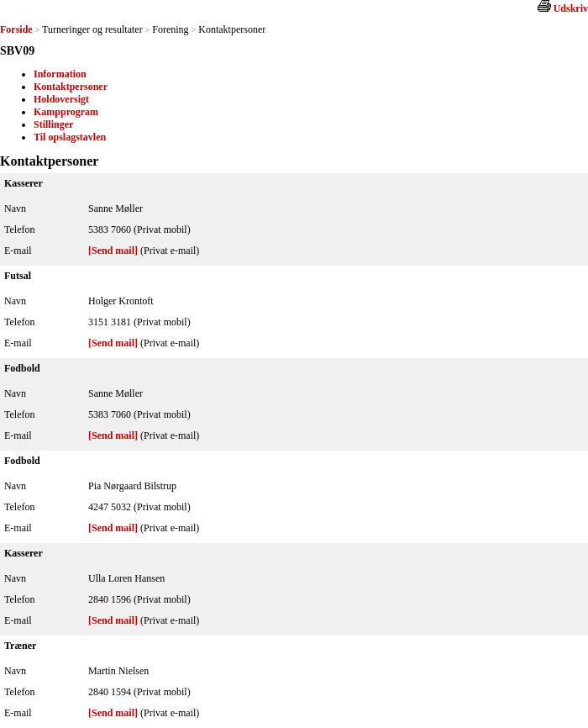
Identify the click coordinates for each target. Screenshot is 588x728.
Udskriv (571, 8)
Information (60, 74)
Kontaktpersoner (71, 87)
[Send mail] (113, 251)
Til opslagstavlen (70, 137)
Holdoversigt (61, 99)
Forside (16, 29)
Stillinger (53, 124)
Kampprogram (66, 112)
